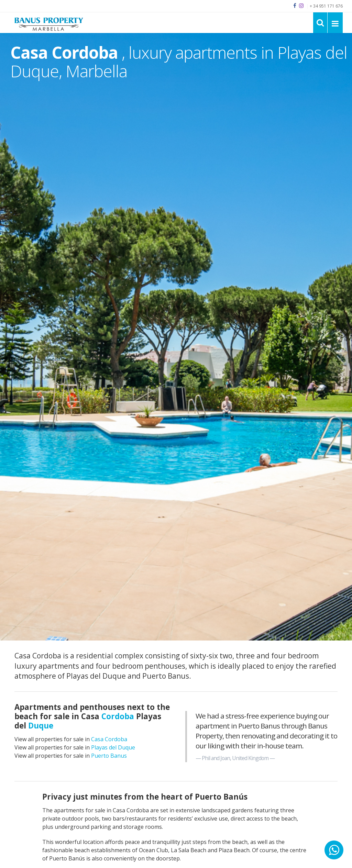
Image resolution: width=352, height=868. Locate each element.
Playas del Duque (113, 747)
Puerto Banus (109, 756)
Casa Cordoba (109, 739)
